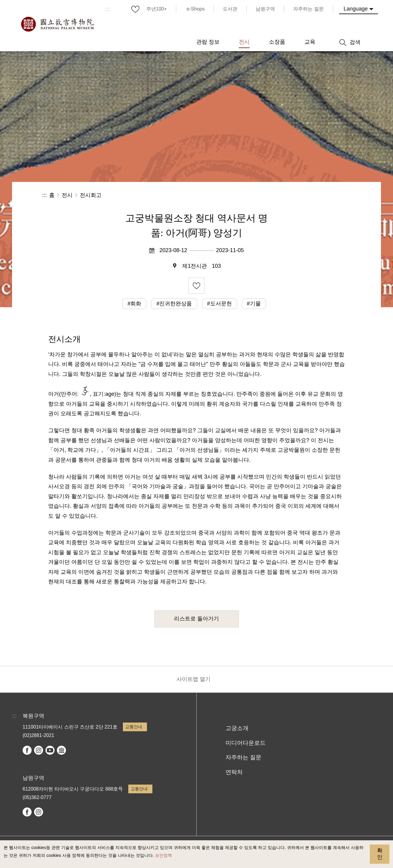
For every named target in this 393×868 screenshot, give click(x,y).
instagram (39, 750)
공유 (285, 195)
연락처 (234, 772)
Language (356, 9)
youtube (50, 750)
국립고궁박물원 (57, 24)
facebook (27, 750)
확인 (380, 854)
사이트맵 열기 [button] (193, 679)
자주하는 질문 (243, 757)
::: (107, 9)
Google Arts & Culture (61, 750)
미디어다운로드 (246, 743)
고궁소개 (237, 728)
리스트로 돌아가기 (196, 619)
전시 (67, 195)
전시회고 (91, 195)
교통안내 (134, 727)
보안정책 (164, 855)
